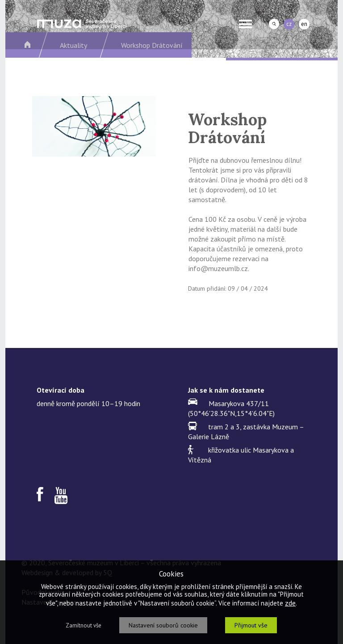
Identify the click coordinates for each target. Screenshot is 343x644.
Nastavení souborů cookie (163, 625)
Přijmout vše (251, 625)
